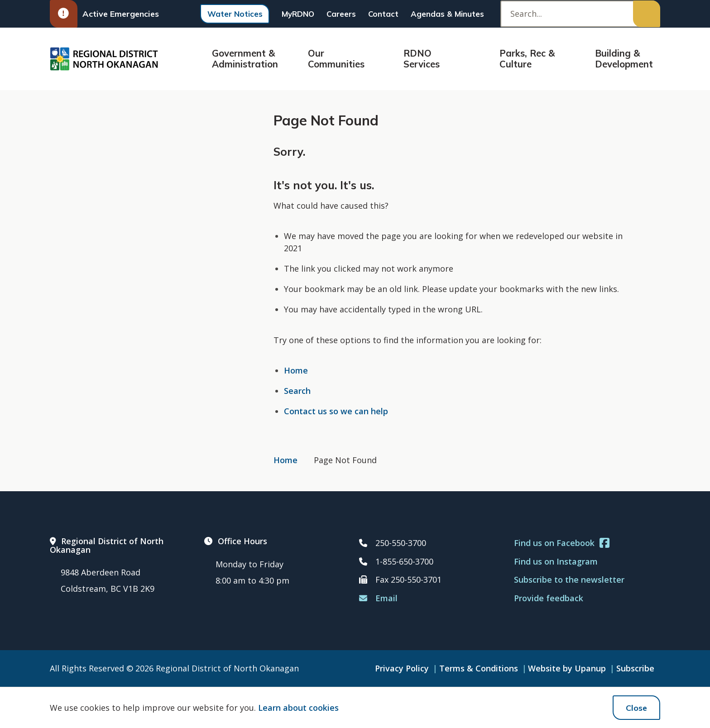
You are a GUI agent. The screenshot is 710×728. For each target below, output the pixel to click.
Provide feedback (549, 598)
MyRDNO (298, 14)
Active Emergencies (104, 14)
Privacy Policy (402, 668)
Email (378, 598)
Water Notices (235, 14)
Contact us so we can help (336, 411)
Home (296, 370)
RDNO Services (422, 59)
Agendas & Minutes (447, 14)
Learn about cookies (298, 708)
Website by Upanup (567, 668)
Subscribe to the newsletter (569, 580)
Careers (341, 14)
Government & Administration (245, 59)
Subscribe (635, 668)
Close (636, 708)
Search (297, 391)
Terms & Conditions (479, 668)
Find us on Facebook (562, 543)
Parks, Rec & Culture (527, 59)
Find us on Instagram (556, 561)
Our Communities (336, 59)
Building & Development (624, 59)
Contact (383, 14)
